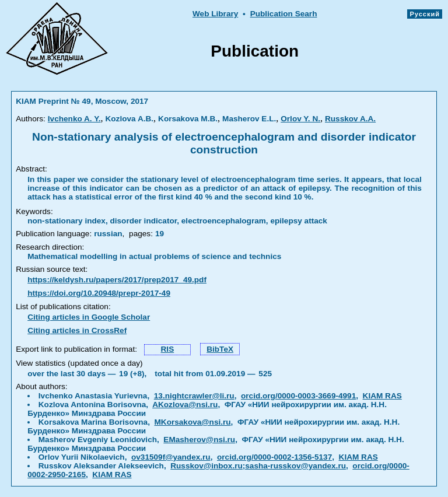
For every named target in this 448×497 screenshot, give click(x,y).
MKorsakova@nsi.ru (193, 422)
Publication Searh (284, 14)
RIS (168, 349)
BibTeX (220, 349)
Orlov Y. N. (300, 119)
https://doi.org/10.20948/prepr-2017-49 (99, 293)
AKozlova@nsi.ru (185, 405)
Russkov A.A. (350, 119)
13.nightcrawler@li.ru (194, 396)
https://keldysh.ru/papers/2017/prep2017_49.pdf (117, 280)
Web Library (215, 14)
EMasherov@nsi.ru (199, 440)
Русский (425, 14)
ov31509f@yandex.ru (171, 457)
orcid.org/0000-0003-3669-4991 (298, 396)
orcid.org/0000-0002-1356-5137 (274, 457)
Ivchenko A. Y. (74, 119)
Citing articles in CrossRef (77, 330)
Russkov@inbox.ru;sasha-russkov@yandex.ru (258, 466)
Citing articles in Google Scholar (89, 317)
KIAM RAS (382, 396)
